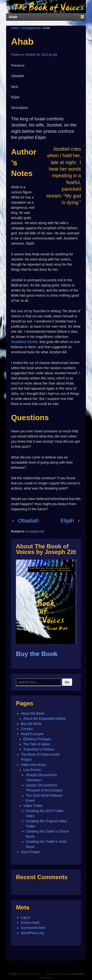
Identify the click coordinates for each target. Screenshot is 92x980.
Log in (26, 917)
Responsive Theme (58, 974)
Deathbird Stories (24, 342)
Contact (27, 729)
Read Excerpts (32, 734)
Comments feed (33, 928)
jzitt (55, 55)
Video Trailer (33, 806)
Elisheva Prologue (37, 739)
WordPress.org (32, 933)
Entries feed (30, 923)
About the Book (33, 713)
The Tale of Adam (37, 744)
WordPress (46, 978)
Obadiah (29, 521)
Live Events (32, 770)
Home (15, 28)
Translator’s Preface (39, 749)
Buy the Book (37, 654)
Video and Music (33, 765)
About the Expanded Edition (45, 719)
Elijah (67, 521)
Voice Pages (30, 852)
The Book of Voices (29, 974)
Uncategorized (31, 28)
